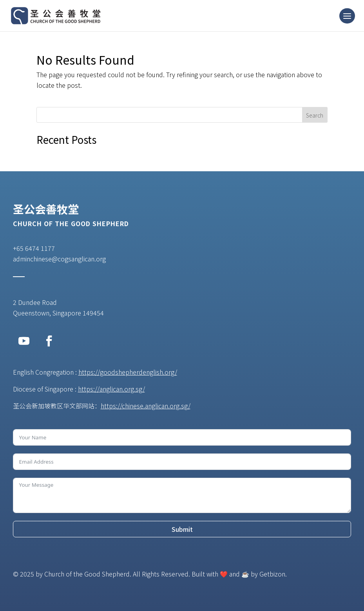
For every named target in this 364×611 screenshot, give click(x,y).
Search (315, 115)
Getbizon (272, 574)
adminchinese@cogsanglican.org (59, 259)
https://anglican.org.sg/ (111, 389)
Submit (182, 529)
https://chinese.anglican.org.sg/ (146, 406)
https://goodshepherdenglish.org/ (128, 372)
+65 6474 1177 (34, 248)
